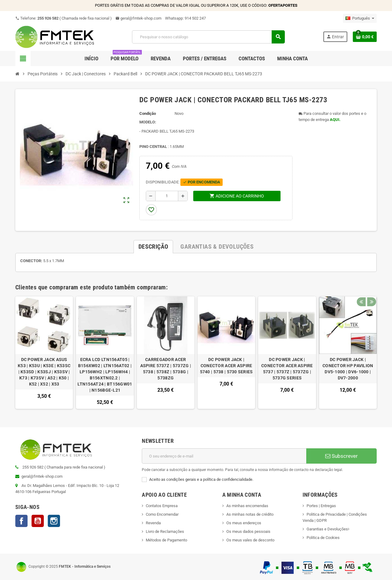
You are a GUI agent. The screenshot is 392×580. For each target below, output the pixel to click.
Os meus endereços (244, 523)
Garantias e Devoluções (327, 529)
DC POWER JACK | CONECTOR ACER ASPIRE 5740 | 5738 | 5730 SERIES (226, 366)
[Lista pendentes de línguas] (360, 18)
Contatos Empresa (162, 506)
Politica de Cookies (323, 538)
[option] (44, 353)
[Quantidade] (167, 196)
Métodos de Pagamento (166, 540)
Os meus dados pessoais (248, 531)
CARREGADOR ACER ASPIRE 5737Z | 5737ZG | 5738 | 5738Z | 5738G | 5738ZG (166, 369)
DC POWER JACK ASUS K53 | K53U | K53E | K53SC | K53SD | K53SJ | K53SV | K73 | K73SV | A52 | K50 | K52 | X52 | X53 (44, 372)
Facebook (21, 521)
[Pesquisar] (208, 37)
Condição (148, 113)
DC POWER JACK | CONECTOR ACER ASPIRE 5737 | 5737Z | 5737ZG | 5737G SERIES (287, 369)
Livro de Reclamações (165, 531)
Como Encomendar (162, 514)
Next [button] (371, 286)
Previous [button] (361, 286)
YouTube (38, 521)
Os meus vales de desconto (250, 540)
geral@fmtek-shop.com (138, 18)
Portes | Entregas (321, 506)
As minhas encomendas (247, 506)
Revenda (153, 523)
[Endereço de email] (224, 456)
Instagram (54, 521)
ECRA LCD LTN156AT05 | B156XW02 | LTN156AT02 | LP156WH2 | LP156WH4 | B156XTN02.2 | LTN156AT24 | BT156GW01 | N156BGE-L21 (105, 375)
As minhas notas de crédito (250, 514)
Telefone (64, 18)
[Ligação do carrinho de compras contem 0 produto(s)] (365, 37)
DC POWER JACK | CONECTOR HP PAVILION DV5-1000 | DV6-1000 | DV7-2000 (348, 369)
